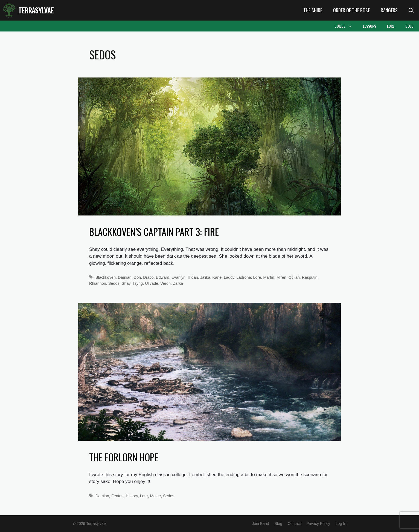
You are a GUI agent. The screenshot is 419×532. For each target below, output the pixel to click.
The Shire (313, 10)
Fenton (117, 496)
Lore (391, 26)
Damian (125, 277)
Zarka (178, 283)
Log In (341, 524)
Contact (294, 524)
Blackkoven (106, 277)
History (132, 496)
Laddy (229, 277)
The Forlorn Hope (124, 457)
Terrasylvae (36, 10)
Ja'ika (205, 277)
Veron (165, 283)
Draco (148, 277)
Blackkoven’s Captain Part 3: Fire (154, 232)
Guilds (346, 26)
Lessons (369, 26)
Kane (217, 277)
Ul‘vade (152, 283)
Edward (163, 277)
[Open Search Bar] (411, 10)
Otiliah (294, 277)
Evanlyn (178, 277)
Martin (269, 277)
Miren (281, 277)
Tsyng (138, 283)
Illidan (193, 277)
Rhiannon (98, 283)
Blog (409, 26)
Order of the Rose (351, 10)
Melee (155, 496)
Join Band (260, 524)
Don (137, 277)
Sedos (114, 283)
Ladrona (244, 277)
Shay (126, 283)
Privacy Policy (318, 524)
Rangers (389, 10)
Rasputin (310, 277)
